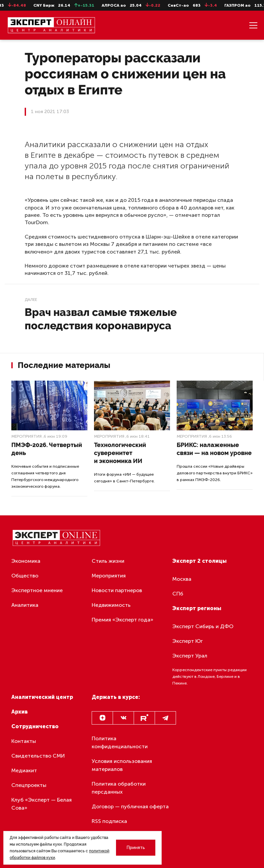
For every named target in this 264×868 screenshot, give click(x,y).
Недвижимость (111, 605)
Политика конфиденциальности (120, 742)
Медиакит (24, 770)
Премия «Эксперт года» (122, 620)
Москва (182, 579)
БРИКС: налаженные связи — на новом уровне (214, 449)
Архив (19, 712)
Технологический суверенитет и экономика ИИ (120, 453)
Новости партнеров (117, 590)
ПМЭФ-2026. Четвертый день (47, 449)
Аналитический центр (42, 697)
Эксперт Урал (190, 656)
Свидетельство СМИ (38, 756)
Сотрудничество (35, 726)
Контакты (24, 741)
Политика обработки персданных (119, 788)
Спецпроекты (29, 785)
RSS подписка (109, 821)
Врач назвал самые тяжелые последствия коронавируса (101, 319)
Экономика (26, 561)
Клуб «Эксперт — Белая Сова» (41, 804)
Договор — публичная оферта (130, 806)
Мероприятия (26, 436)
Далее (31, 300)
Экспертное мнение (37, 590)
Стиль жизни (108, 561)
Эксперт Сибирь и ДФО (203, 626)
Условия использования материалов (122, 765)
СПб (178, 594)
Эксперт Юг (187, 641)
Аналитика (25, 605)
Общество (25, 576)
